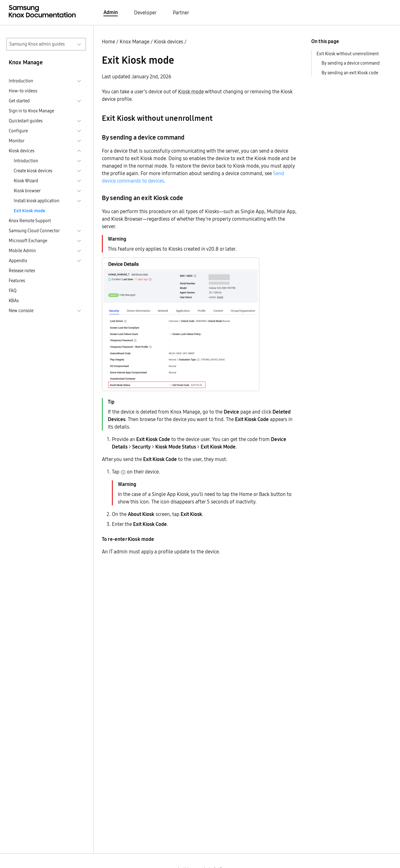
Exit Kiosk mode (29, 211)
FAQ (13, 291)
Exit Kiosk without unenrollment (348, 54)
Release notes (22, 271)
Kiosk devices (169, 42)
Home (108, 42)
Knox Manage (135, 42)
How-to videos (23, 91)
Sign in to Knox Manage (31, 111)
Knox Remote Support (30, 221)
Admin (111, 12)
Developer (145, 12)
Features (17, 281)
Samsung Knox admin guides (37, 44)
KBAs (14, 301)
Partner (181, 12)
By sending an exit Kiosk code (350, 73)
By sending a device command (351, 63)
